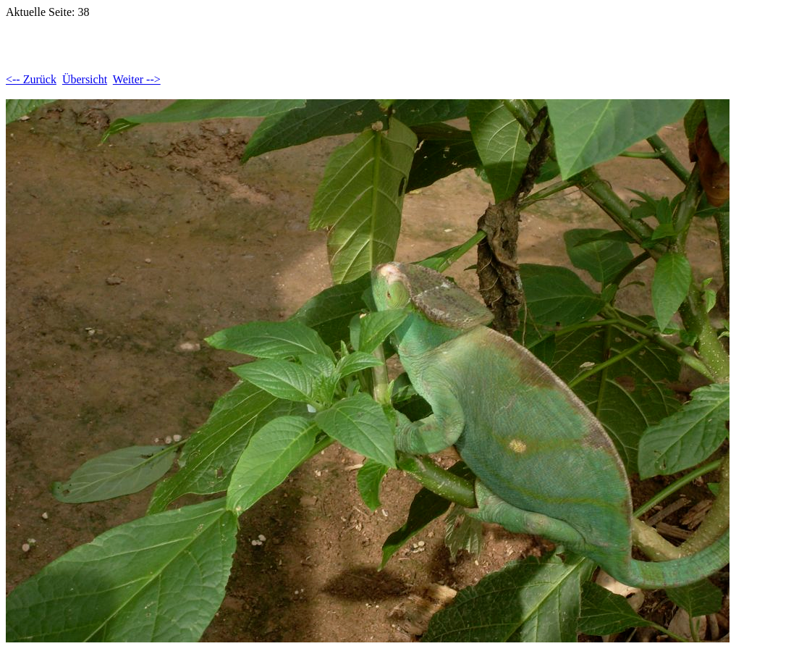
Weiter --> (137, 79)
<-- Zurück (31, 79)
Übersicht (85, 79)
